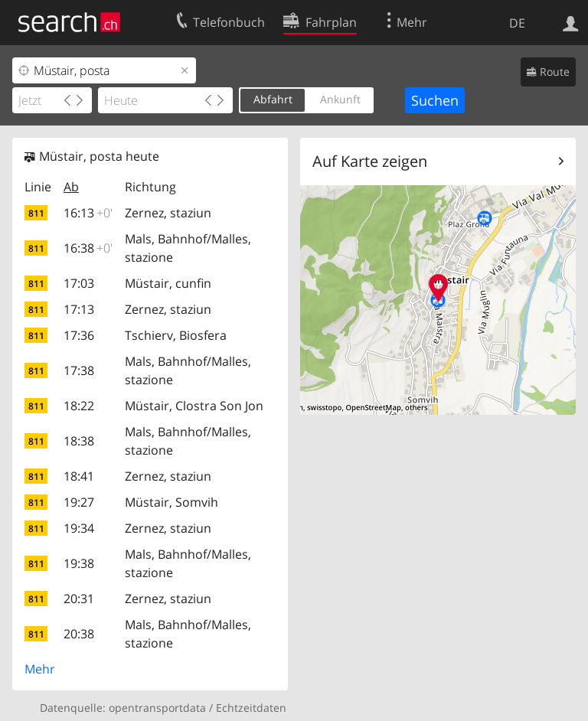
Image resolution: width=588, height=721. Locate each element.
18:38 (79, 441)
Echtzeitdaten (251, 708)
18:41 (79, 476)
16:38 (88, 248)
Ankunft (340, 99)
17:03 (79, 283)
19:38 (79, 563)
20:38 (79, 634)
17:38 (79, 370)
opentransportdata (157, 708)
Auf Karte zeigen (370, 161)
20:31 (79, 599)
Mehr (40, 669)
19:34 (79, 528)
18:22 (79, 406)
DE (517, 23)
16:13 (88, 213)
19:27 (79, 502)
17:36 (79, 335)
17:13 (79, 309)
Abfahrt (273, 99)
